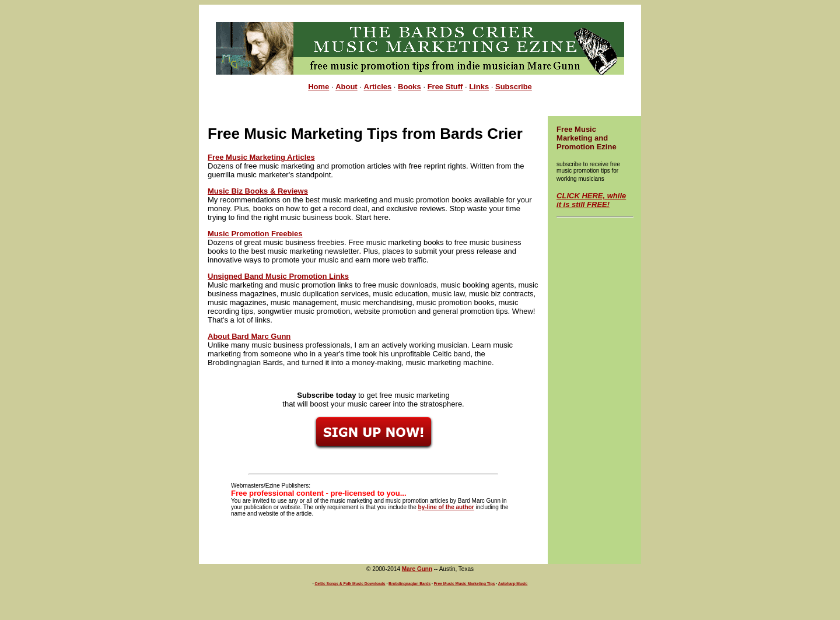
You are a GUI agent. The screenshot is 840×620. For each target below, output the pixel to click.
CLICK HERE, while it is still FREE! (591, 200)
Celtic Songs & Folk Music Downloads (350, 584)
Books (409, 87)
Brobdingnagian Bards (409, 584)
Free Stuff (445, 87)
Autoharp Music (513, 584)
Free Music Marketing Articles (261, 157)
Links (479, 87)
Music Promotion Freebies (255, 234)
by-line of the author (446, 507)
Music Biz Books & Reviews (258, 191)
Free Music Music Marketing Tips (465, 584)
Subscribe (514, 87)
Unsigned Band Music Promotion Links (278, 276)
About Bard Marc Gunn (249, 336)
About (346, 87)
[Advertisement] (420, 18)
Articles (378, 87)
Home (318, 87)
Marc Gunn (417, 569)
